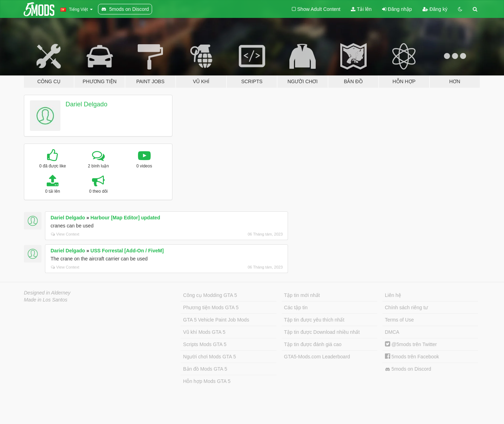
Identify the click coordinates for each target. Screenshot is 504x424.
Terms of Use (399, 320)
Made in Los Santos (46, 300)
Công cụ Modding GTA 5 (210, 295)
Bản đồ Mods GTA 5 (205, 369)
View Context (65, 234)
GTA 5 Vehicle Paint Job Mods (216, 320)
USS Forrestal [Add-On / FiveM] (127, 251)
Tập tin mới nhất (302, 295)
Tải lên (361, 9)
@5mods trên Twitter (411, 344)
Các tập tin (296, 307)
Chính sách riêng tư (407, 307)
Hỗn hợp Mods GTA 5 (207, 381)
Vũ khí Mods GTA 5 (204, 332)
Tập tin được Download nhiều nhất (322, 332)
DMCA (392, 332)
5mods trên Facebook (412, 357)
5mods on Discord (408, 369)
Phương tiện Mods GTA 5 (211, 307)
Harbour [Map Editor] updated (125, 218)
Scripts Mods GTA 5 (205, 344)
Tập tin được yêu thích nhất (314, 320)
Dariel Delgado (87, 104)
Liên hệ (393, 295)
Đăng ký (435, 9)
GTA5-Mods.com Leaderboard (317, 357)
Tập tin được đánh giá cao (313, 344)
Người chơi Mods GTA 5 (209, 357)
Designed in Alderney (47, 293)
